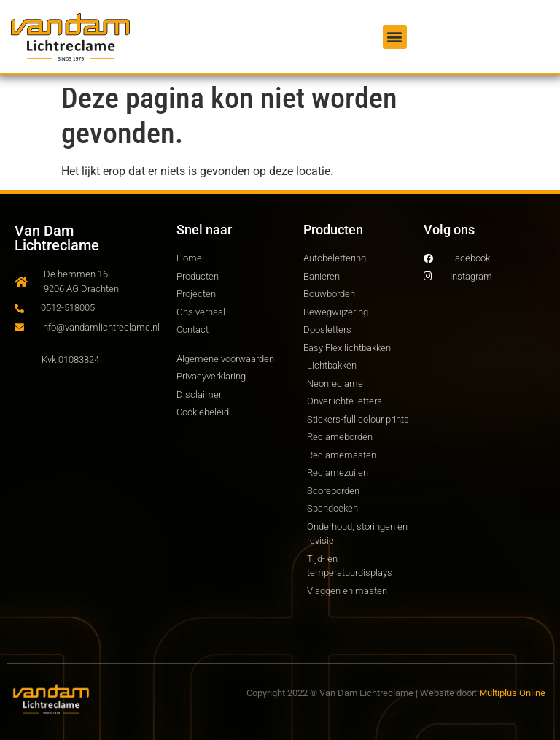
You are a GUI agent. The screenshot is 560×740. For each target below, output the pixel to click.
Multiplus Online (512, 693)
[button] (395, 37)
